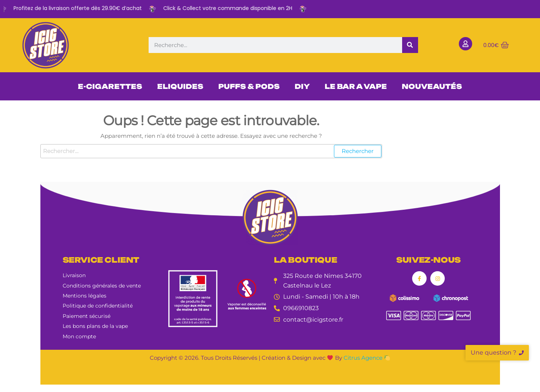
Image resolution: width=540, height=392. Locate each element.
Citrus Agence (367, 358)
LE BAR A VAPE (356, 86)
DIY (302, 86)
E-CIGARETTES (110, 86)
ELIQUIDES (180, 86)
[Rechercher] (410, 45)
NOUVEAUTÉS (432, 86)
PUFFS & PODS (249, 86)
